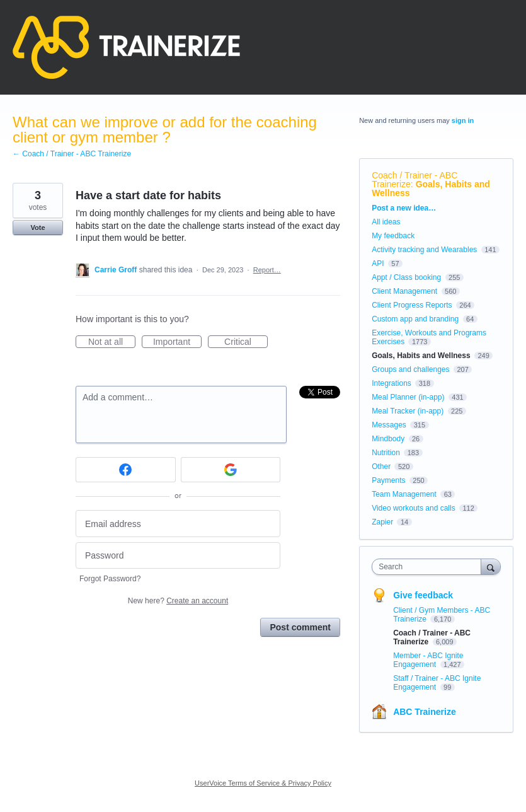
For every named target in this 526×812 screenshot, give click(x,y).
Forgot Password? (110, 579)
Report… (267, 270)
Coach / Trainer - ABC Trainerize (415, 180)
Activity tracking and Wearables (424, 250)
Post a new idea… (404, 208)
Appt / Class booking (406, 277)
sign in (463, 120)
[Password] (178, 556)
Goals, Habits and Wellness (431, 188)
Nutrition (386, 453)
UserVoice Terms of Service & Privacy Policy (263, 783)
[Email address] (178, 524)
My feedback (393, 236)
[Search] (491, 566)
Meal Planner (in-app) (408, 397)
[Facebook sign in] (126, 470)
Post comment (300, 627)
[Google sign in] (231, 470)
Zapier (382, 522)
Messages (389, 425)
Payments (388, 480)
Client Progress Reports (412, 305)
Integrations (392, 383)
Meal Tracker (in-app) (408, 411)
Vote (37, 228)
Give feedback (423, 595)
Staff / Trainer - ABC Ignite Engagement (437, 683)
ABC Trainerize (425, 712)
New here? (178, 601)
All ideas (386, 222)
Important (177, 342)
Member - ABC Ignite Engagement (428, 660)
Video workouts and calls (414, 508)
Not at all (112, 342)
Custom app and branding (415, 319)
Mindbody (388, 439)
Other (381, 467)
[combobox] (429, 567)
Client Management (404, 291)
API (378, 264)
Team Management (404, 494)
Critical (246, 342)
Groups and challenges (410, 369)
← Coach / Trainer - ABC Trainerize (72, 154)
